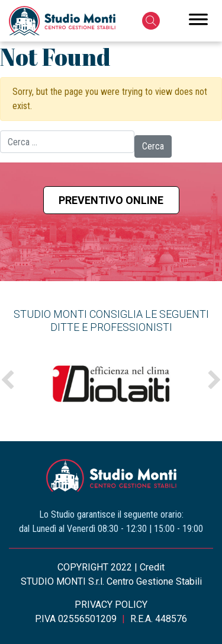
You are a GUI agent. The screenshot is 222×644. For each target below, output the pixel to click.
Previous (7, 381)
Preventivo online (111, 200)
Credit (152, 567)
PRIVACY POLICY (111, 605)
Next (215, 381)
